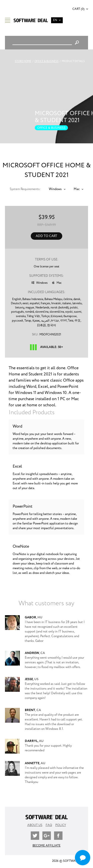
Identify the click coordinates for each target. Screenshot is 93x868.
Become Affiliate (46, 846)
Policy (61, 825)
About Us (35, 825)
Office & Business (46, 61)
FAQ (49, 825)
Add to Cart (46, 236)
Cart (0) (78, 9)
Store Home (23, 61)
